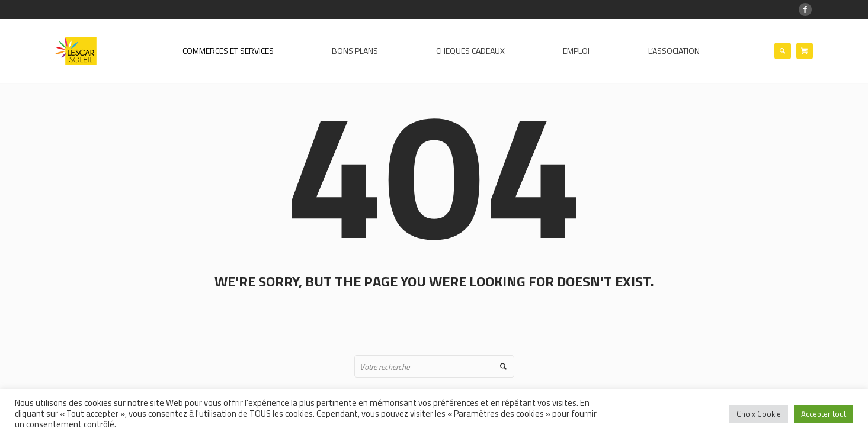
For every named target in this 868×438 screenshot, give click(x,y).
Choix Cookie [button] (759, 414)
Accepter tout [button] (824, 414)
